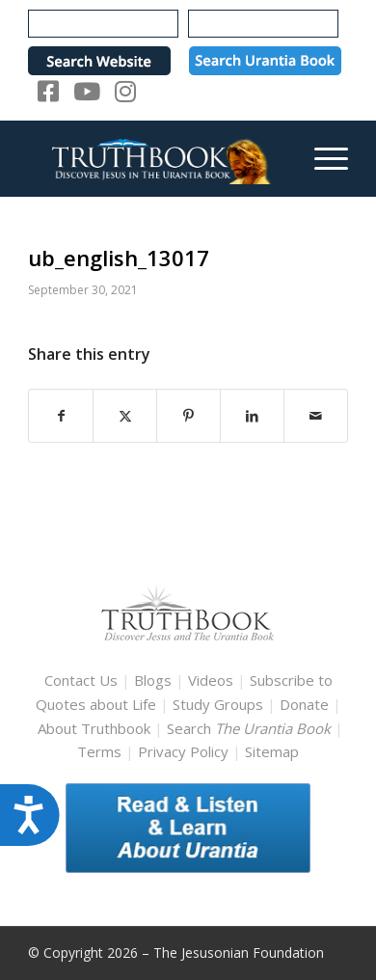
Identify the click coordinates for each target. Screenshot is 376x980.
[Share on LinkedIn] (252, 416)
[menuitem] (322, 158)
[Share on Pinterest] (188, 416)
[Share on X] (125, 416)
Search (251, 728)
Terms (99, 751)
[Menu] (322, 158)
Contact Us (81, 680)
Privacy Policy (183, 751)
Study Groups (220, 704)
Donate (304, 704)
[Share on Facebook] (61, 416)
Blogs (153, 680)
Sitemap (272, 751)
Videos (211, 680)
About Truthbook (94, 728)
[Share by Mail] (316, 416)
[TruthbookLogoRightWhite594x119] (156, 158)
